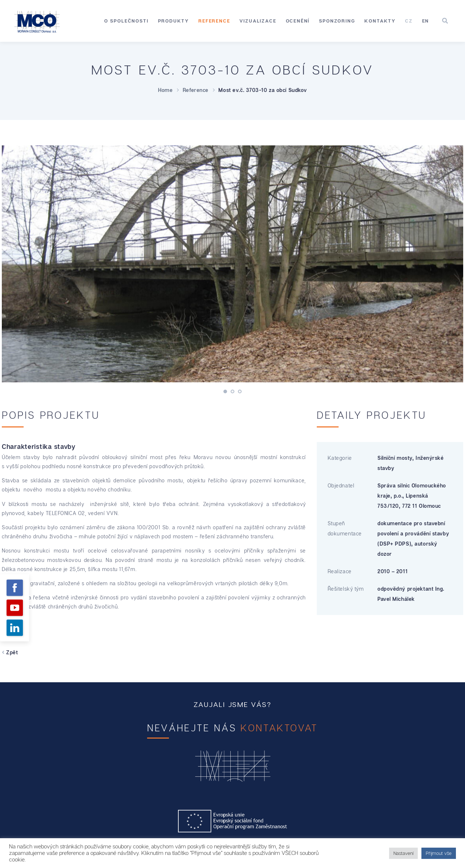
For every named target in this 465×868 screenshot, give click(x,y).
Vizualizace (258, 21)
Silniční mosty (395, 458)
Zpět (10, 652)
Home (165, 90)
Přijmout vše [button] (439, 853)
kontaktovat (279, 728)
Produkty (174, 21)
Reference (214, 21)
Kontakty (380, 21)
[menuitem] (409, 21)
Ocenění (298, 21)
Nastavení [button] (403, 853)
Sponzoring (337, 21)
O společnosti (126, 21)
